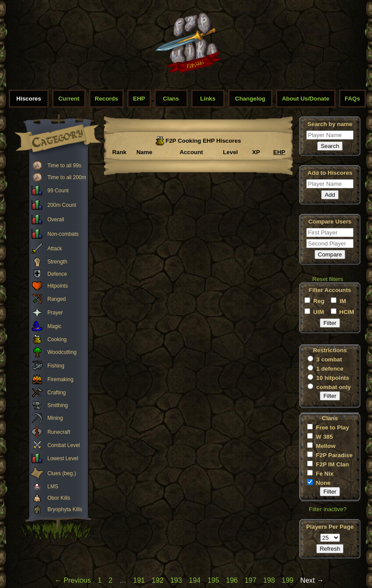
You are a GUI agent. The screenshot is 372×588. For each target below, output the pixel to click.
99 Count (58, 191)
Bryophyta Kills (65, 509)
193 (176, 580)
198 (269, 580)
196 (232, 580)
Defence (57, 274)
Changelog (250, 99)
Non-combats (63, 234)
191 (139, 580)
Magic (54, 326)
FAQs (352, 99)
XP (256, 152)
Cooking (57, 339)
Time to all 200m (67, 177)
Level (230, 152)
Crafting (57, 393)
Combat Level (64, 445)
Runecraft (59, 432)
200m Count (62, 205)
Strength (57, 262)
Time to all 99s (64, 166)
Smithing (58, 405)
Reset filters (328, 279)
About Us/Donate (306, 99)
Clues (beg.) (62, 473)
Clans (171, 99)
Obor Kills (59, 498)
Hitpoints (58, 286)
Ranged (57, 299)
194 (195, 580)
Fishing (56, 366)
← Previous (73, 580)
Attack (55, 249)
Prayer (55, 313)
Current (69, 99)
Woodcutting (62, 352)
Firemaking (60, 379)
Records (106, 99)
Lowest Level (63, 458)
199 (288, 580)
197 (251, 580)
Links (208, 99)
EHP (139, 99)
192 (158, 580)
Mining (55, 418)
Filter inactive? (328, 509)
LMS (53, 487)
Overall (56, 220)
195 (213, 580)
